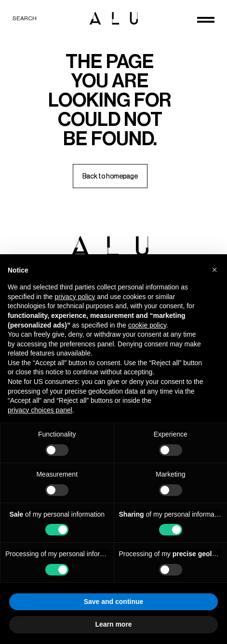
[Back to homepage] (110, 176)
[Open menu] (206, 20)
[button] (214, 270)
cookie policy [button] (147, 325)
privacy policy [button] (75, 297)
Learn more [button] (113, 624)
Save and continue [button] (114, 602)
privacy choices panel (40, 410)
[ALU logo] (114, 18)
